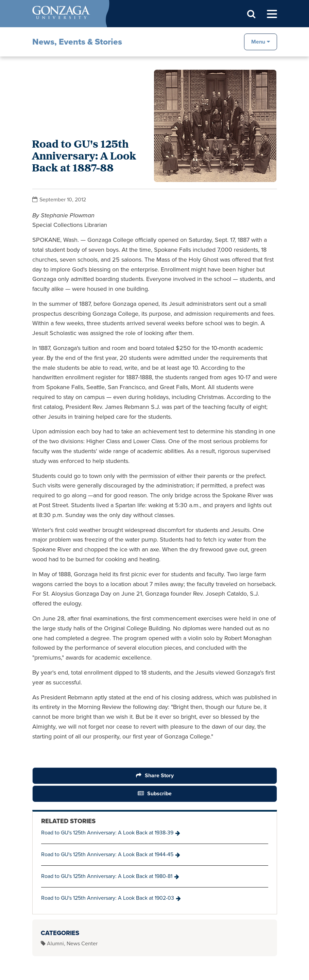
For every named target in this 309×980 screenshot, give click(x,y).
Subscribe (159, 793)
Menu (258, 41)
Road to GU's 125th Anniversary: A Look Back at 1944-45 (107, 854)
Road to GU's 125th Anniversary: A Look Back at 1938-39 (107, 833)
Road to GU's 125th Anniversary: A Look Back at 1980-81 (107, 876)
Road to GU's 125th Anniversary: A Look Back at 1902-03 (108, 898)
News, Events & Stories (77, 42)
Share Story (159, 775)
